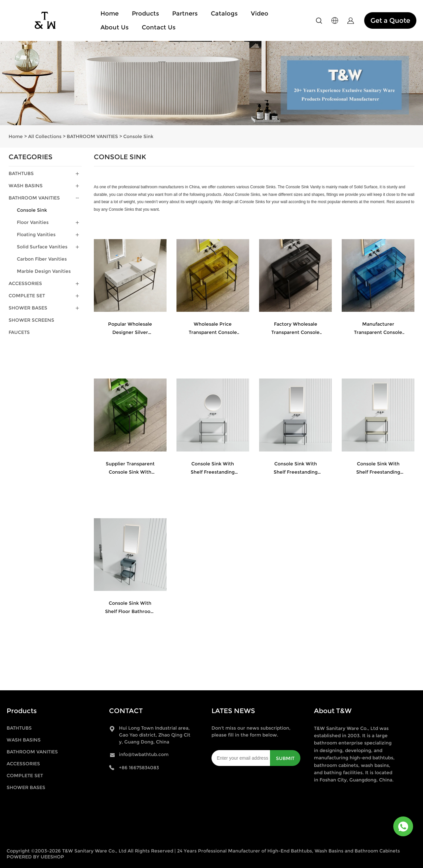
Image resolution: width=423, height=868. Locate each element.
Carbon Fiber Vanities (42, 259)
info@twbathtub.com (144, 754)
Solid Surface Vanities (42, 247)
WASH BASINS (26, 186)
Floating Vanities (36, 235)
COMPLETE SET (27, 296)
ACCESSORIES (25, 283)
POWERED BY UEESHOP (35, 857)
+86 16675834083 (139, 768)
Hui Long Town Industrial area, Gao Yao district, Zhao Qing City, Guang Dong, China (155, 735)
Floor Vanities (33, 222)
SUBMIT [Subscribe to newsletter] (285, 758)
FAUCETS (19, 332)
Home (110, 14)
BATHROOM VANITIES (92, 136)
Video (260, 14)
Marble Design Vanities (44, 271)
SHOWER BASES (28, 308)
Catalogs (224, 14)
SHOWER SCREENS (31, 320)
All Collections (45, 136)
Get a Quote (390, 20)
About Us (115, 27)
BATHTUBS (21, 173)
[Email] (241, 758)
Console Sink (138, 136)
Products (145, 14)
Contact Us (159, 27)
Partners (185, 14)
